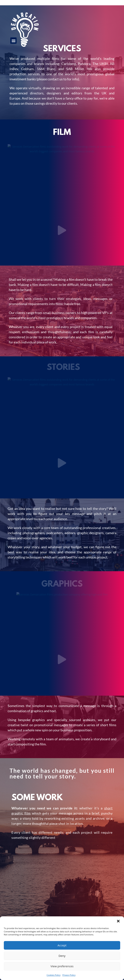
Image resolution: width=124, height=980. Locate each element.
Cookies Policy (54, 975)
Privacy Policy (69, 975)
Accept (62, 945)
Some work (37, 798)
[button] (118, 921)
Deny (62, 956)
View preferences (62, 966)
